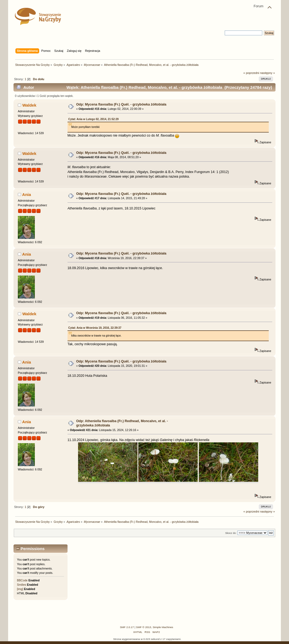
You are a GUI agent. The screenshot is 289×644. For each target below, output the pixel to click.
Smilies (22, 585)
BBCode (22, 580)
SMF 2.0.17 (127, 627)
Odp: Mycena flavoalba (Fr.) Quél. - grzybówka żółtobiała (121, 104)
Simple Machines (163, 627)
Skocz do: (231, 533)
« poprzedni (251, 73)
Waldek (29, 105)
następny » (268, 73)
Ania (26, 194)
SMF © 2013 (144, 627)
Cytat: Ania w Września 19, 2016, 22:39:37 (95, 328)
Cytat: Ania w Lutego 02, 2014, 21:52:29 (93, 119)
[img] (20, 589)
